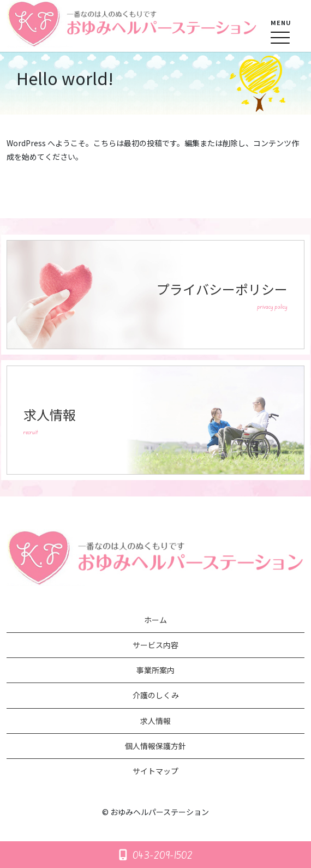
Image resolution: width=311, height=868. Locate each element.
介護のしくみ (156, 695)
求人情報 (155, 721)
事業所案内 (155, 670)
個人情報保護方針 (155, 746)
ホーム (155, 620)
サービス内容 (155, 645)
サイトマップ (155, 771)
